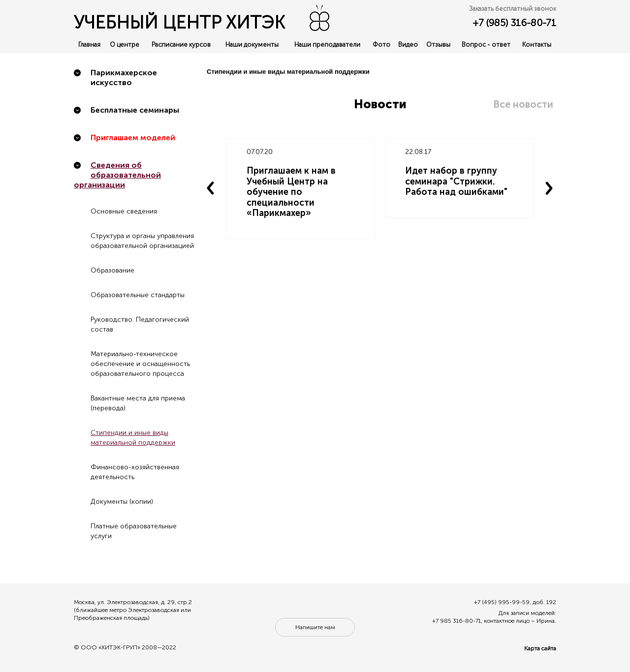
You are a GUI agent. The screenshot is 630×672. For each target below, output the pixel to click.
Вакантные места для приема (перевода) (138, 403)
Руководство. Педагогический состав (140, 324)
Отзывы (438, 45)
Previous (211, 188)
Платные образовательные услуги (134, 531)
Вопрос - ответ (486, 45)
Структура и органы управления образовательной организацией (142, 241)
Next (549, 188)
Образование (112, 270)
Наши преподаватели (327, 45)
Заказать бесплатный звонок (513, 9)
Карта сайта (540, 648)
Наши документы (252, 45)
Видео (408, 45)
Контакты (537, 45)
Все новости (523, 104)
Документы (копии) (122, 502)
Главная (89, 45)
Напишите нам (315, 627)
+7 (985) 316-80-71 (514, 23)
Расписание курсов (181, 45)
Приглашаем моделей (133, 137)
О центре (125, 45)
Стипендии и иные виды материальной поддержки (133, 438)
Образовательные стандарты (138, 295)
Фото (381, 45)
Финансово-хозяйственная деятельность (135, 472)
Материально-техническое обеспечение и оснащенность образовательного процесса (140, 364)
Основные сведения (124, 211)
